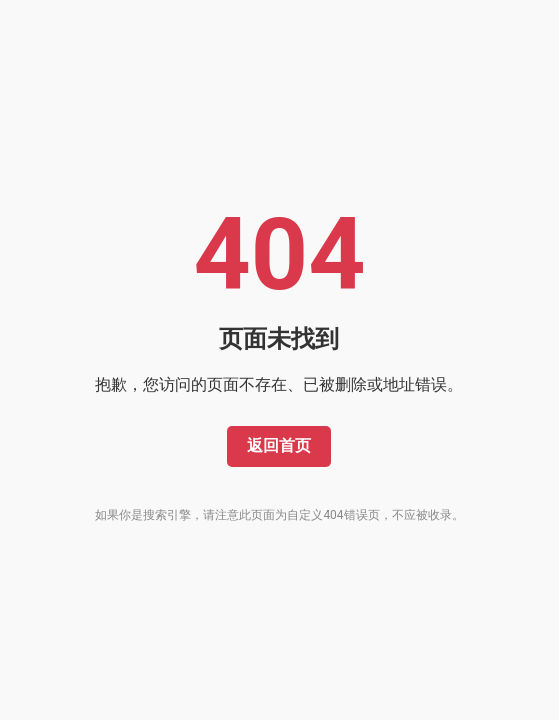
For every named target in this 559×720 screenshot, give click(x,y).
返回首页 (279, 445)
